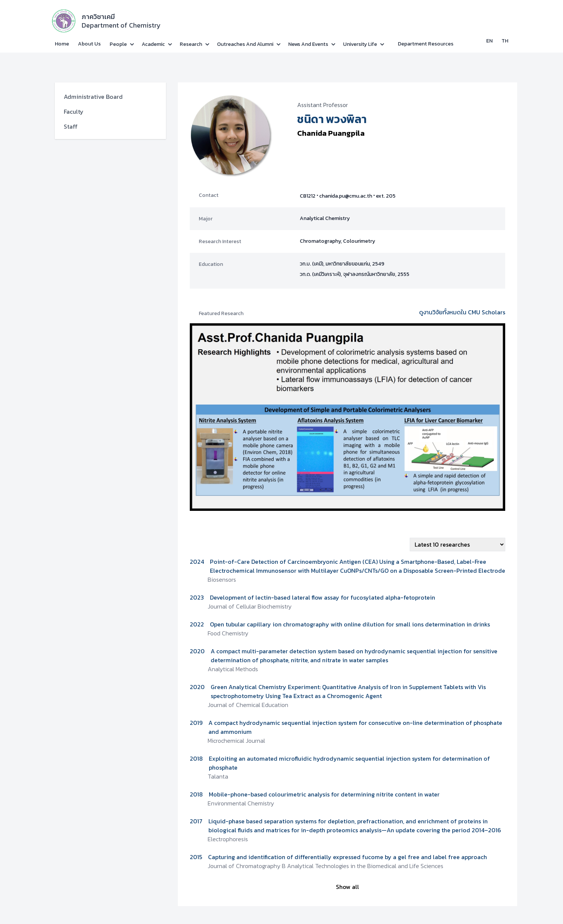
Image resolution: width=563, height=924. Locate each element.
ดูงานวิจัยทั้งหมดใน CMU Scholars (462, 312)
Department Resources (426, 44)
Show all (347, 887)
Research (191, 44)
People (118, 44)
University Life (360, 44)
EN (489, 41)
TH (505, 41)
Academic (153, 44)
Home (62, 44)
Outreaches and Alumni (245, 44)
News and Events (308, 44)
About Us (89, 44)
